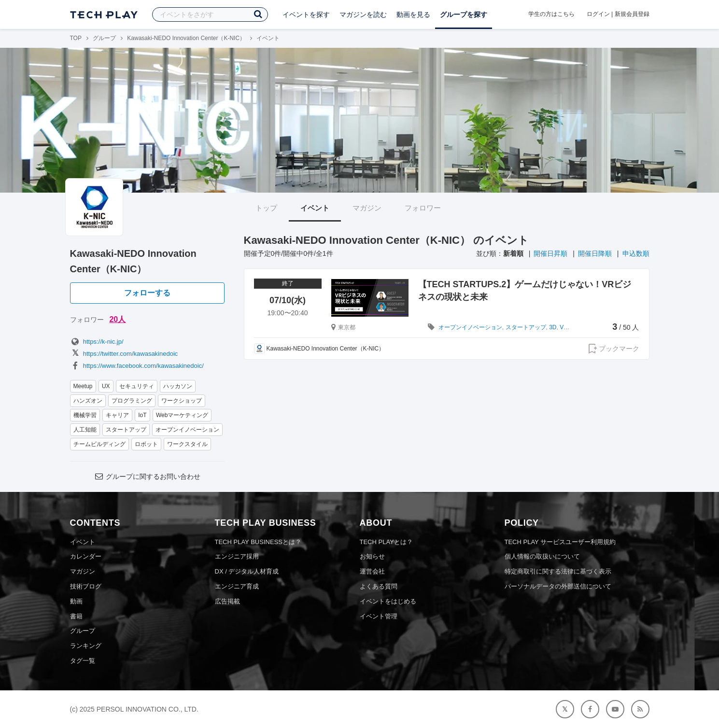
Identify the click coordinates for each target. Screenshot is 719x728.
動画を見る (413, 14)
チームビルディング (99, 444)
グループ (104, 38)
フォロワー (423, 208)
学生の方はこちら (551, 14)
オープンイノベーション (187, 430)
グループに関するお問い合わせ (147, 476)
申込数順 (636, 253)
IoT (142, 415)
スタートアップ (126, 430)
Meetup (83, 386)
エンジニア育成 (237, 586)
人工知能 (85, 430)
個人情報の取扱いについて (542, 556)
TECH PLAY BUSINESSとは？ (258, 542)
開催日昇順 (550, 253)
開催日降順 (595, 253)
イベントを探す (306, 14)
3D (553, 327)
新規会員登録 (632, 14)
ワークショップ (182, 401)
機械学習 (85, 415)
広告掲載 (227, 601)
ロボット (146, 444)
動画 (76, 601)
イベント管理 (379, 616)
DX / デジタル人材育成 (247, 571)
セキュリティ (137, 386)
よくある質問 (379, 586)
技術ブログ (86, 586)
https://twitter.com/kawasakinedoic (124, 354)
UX (106, 386)
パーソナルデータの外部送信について (558, 586)
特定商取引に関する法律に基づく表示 (558, 571)
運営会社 (372, 571)
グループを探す (464, 14)
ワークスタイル (187, 444)
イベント (315, 208)
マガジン (367, 208)
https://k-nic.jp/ (97, 342)
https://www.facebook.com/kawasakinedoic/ (137, 366)
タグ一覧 (83, 661)
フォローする (147, 293)
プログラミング (132, 401)
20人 (117, 319)
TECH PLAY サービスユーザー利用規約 (560, 542)
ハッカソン (178, 386)
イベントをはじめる (388, 601)
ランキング (86, 646)
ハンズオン (88, 401)
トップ (266, 208)
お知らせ (372, 556)
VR (564, 327)
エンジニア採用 (237, 556)
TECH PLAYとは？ (386, 542)
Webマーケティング (182, 415)
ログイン (598, 14)
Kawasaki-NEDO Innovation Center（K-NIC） (186, 38)
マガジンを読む (363, 14)
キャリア (117, 415)
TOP (76, 38)
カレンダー (86, 556)
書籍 (76, 616)
